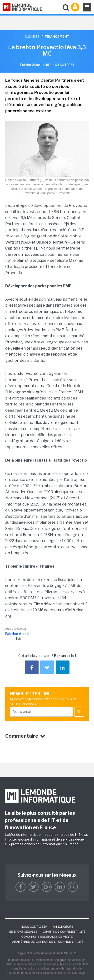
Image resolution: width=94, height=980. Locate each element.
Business (32, 37)
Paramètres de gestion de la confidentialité (47, 942)
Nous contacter (34, 927)
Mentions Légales (23, 932)
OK (79, 712)
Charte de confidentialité (64, 932)
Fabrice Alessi (17, 634)
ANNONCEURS (63, 927)
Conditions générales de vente (47, 937)
